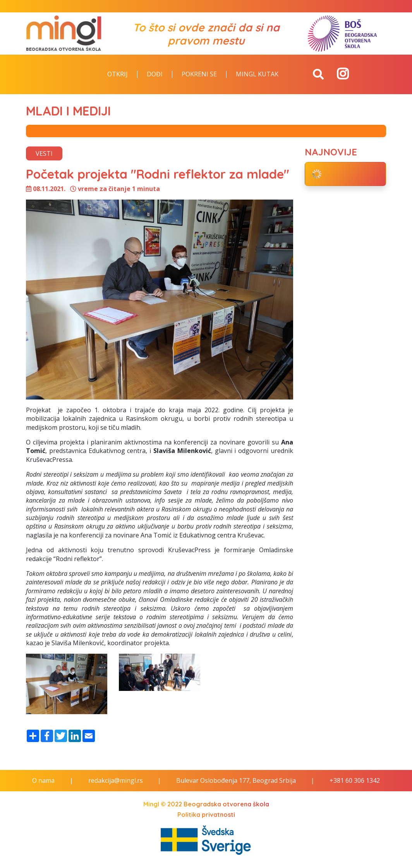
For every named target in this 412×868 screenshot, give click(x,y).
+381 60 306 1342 (355, 780)
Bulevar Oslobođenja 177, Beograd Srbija (236, 780)
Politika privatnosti (206, 815)
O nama (43, 780)
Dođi (155, 74)
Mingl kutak (257, 74)
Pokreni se (199, 74)
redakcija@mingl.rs (116, 780)
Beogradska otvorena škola (226, 804)
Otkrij (118, 74)
